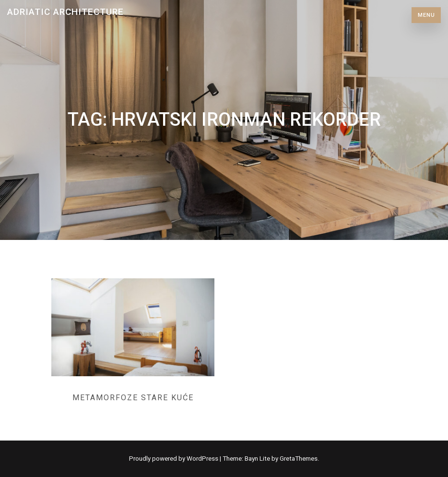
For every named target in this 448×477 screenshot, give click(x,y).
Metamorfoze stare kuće (133, 398)
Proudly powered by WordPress (174, 459)
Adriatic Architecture (65, 12)
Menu (426, 15)
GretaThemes (299, 459)
